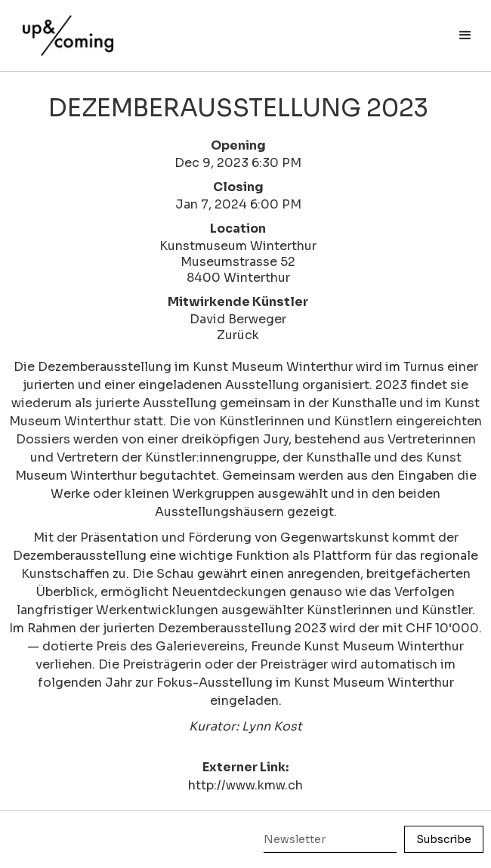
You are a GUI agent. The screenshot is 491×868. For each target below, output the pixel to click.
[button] (465, 36)
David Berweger (238, 319)
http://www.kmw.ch (246, 785)
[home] (64, 28)
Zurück (238, 335)
